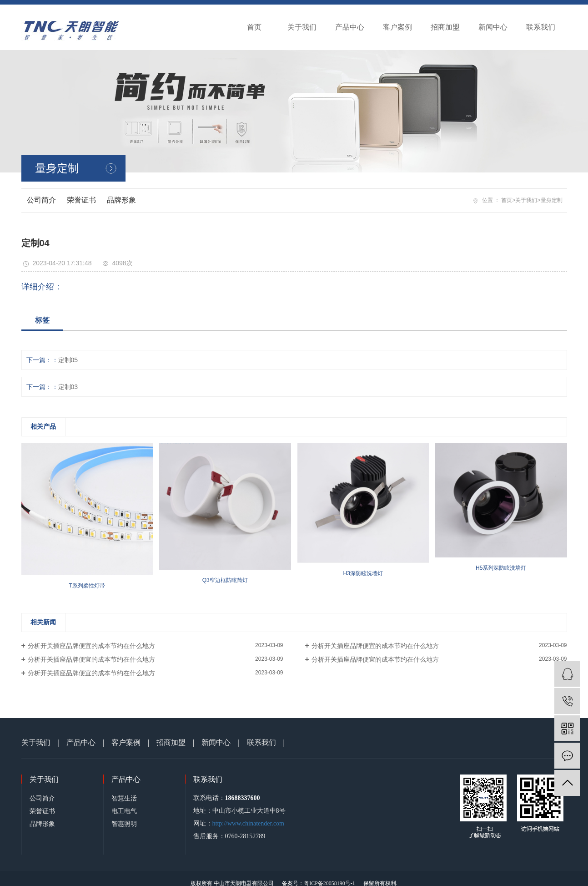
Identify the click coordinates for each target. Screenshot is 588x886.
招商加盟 (445, 27)
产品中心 (350, 27)
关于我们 (302, 27)
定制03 (68, 387)
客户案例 (397, 27)
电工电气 (124, 811)
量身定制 (552, 200)
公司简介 (41, 200)
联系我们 (541, 27)
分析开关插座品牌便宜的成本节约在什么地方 (91, 646)
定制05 (68, 360)
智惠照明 (124, 824)
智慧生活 (124, 798)
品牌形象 (121, 200)
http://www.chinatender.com (249, 823)
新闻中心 (493, 27)
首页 (254, 27)
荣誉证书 (81, 200)
